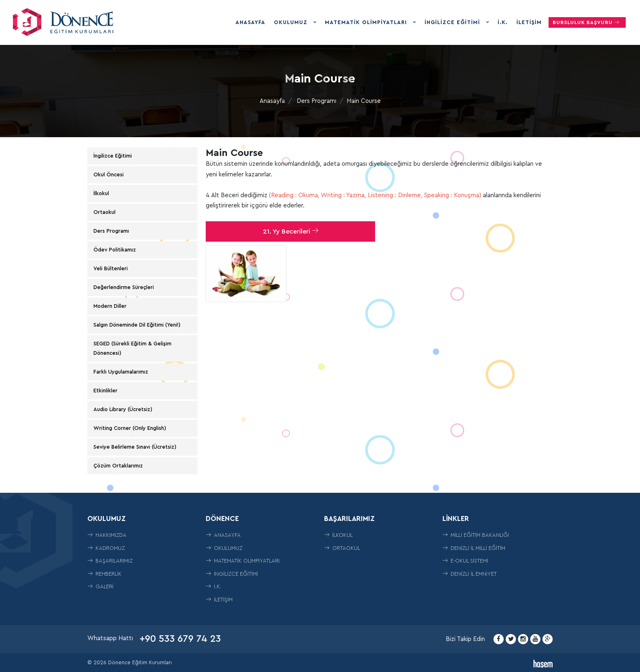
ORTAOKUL (342, 548)
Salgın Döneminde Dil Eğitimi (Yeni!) (137, 325)
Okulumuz (292, 22)
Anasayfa (250, 22)
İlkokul (101, 193)
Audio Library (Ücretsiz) (123, 409)
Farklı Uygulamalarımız (121, 372)
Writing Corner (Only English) (130, 428)
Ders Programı (317, 101)
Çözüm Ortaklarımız (118, 466)
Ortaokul (104, 212)
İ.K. (503, 22)
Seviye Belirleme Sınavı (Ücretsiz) (135, 447)
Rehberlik (104, 574)
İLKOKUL (338, 535)
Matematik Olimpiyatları (367, 22)
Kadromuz (106, 548)
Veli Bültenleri (111, 268)
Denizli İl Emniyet (470, 574)
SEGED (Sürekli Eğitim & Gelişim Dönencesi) (132, 348)
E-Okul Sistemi (465, 561)
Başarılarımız (110, 561)
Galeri (100, 586)
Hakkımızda (107, 535)
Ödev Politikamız (115, 250)
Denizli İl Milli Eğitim (474, 548)
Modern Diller (110, 306)
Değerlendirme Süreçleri (124, 287)
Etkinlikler (106, 391)
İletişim (529, 22)
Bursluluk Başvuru (587, 22)
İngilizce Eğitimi (453, 22)
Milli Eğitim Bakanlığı (476, 535)
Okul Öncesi (109, 175)
